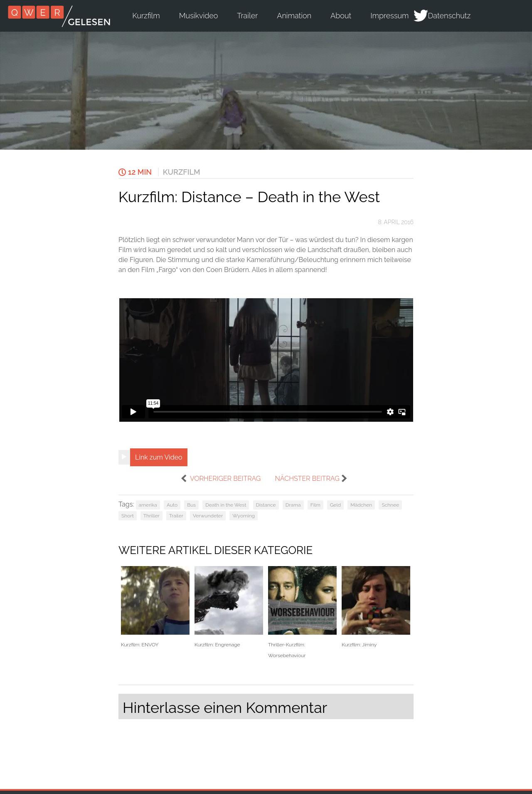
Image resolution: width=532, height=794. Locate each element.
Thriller (151, 516)
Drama (293, 505)
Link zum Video (159, 457)
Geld (335, 505)
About (341, 16)
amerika (148, 505)
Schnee (390, 505)
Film (315, 505)
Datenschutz (449, 16)
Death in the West (226, 505)
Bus (191, 505)
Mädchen (361, 505)
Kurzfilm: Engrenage (229, 607)
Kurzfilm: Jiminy (376, 607)
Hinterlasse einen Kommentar (225, 707)
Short (128, 516)
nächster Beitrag (307, 479)
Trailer (247, 16)
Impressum (389, 16)
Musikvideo (199, 16)
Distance (266, 505)
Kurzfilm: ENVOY (155, 607)
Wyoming (244, 516)
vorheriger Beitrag (225, 479)
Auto (172, 505)
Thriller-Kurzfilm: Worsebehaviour (302, 612)
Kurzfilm (146, 16)
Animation (294, 16)
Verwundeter (208, 516)
